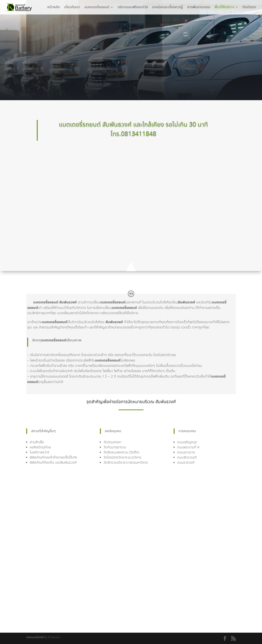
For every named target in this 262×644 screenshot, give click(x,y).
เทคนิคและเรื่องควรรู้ (167, 8)
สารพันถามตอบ (199, 8)
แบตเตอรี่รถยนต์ (97, 8)
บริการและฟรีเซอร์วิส (133, 8)
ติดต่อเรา (249, 8)
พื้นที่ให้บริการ (224, 8)
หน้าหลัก (54, 8)
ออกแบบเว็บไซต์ (35, 637)
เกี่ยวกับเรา (72, 8)
